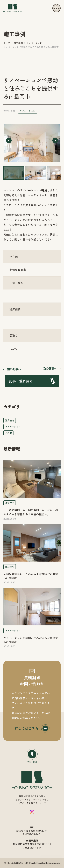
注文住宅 (10, 420)
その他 (8, 433)
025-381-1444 (33, 848)
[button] (14, 173)
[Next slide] (55, 140)
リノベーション (28, 111)
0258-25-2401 (33, 834)
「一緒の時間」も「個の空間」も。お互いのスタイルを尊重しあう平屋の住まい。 (31, 512)
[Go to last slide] (9, 140)
